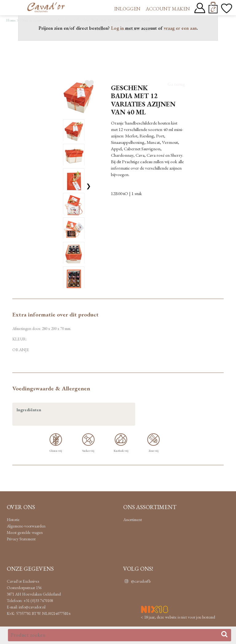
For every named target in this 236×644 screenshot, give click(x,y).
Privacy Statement (21, 539)
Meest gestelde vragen (25, 532)
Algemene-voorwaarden (26, 526)
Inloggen (127, 9)
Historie (13, 519)
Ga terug (176, 84)
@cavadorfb (137, 581)
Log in (117, 28)
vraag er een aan (180, 28)
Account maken (168, 9)
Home (11, 20)
